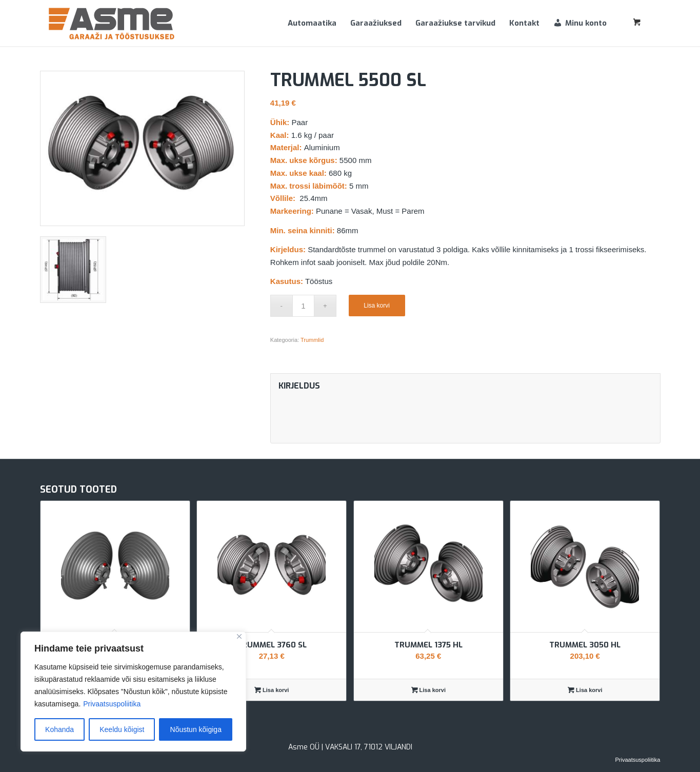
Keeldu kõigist (122, 729)
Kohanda (59, 729)
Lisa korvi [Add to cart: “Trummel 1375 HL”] (428, 690)
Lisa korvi (377, 306)
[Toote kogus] (303, 306)
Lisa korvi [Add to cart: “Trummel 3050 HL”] (585, 690)
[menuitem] (312, 23)
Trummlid (312, 340)
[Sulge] (239, 636)
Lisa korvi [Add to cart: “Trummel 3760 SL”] (272, 690)
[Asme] (112, 23)
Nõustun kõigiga (196, 729)
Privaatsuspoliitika (112, 704)
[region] (133, 692)
